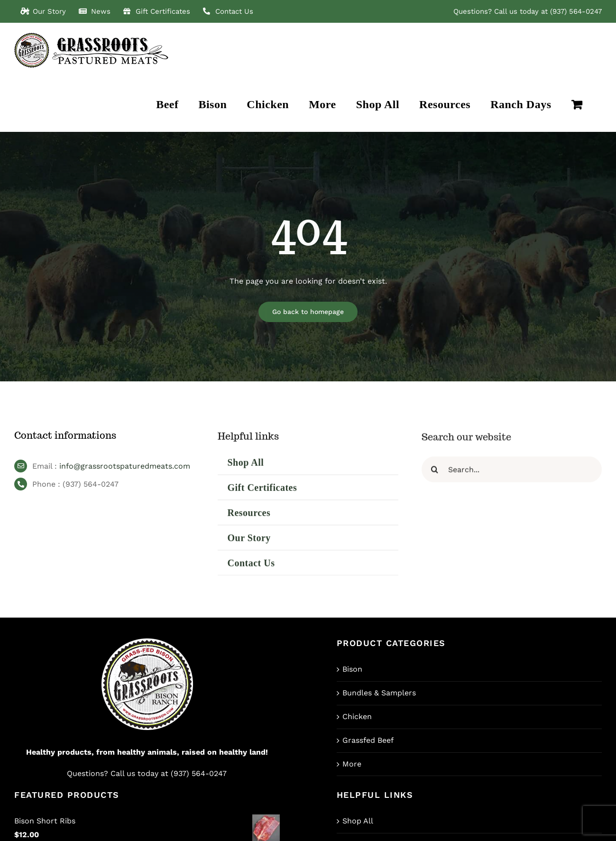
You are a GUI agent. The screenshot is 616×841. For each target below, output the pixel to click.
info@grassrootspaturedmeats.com (125, 469)
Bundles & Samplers (379, 693)
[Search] (435, 474)
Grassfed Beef (368, 740)
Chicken (357, 716)
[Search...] (512, 474)
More (352, 764)
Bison (352, 669)
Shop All (358, 821)
